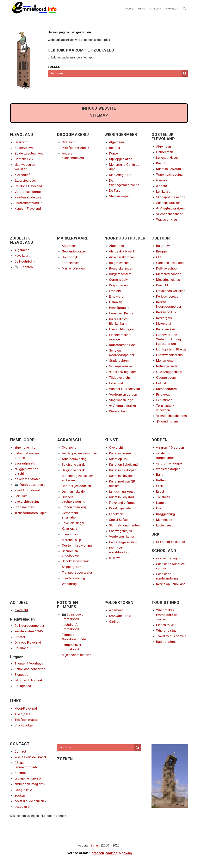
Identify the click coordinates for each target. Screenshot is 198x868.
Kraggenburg (166, 514)
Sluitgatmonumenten (124, 525)
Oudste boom (166, 378)
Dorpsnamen (118, 285)
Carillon (115, 622)
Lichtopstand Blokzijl (171, 349)
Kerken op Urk (166, 312)
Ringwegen (164, 394)
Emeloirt (115, 291)
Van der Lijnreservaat (125, 389)
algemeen (116, 610)
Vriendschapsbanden (171, 416)
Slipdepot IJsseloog (171, 197)
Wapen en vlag (167, 220)
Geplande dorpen (74, 251)
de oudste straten (28, 479)
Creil (159, 486)
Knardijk (162, 163)
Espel (160, 491)
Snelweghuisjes (121, 531)
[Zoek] (184, 9)
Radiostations (166, 642)
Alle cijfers (22, 714)
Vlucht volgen (24, 725)
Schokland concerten (30, 669)
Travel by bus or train (171, 636)
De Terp (115, 191)
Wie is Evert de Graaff (30, 757)
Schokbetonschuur (75, 561)
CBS (159, 257)
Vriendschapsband (170, 214)
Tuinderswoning (73, 578)
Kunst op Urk (118, 459)
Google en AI (24, 790)
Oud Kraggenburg (169, 372)
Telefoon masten (27, 720)
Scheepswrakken (168, 203)
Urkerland (116, 383)
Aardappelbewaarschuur (79, 453)
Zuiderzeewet (25, 148)
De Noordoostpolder (29, 626)
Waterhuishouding (169, 174)
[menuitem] (129, 9)
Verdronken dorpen (28, 192)
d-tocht (162, 186)
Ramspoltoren (166, 389)
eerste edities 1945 (29, 631)
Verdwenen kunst (122, 537)
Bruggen (162, 251)
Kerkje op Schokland (171, 584)
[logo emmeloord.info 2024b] (38, 9)
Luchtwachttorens (169, 355)
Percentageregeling (123, 542)
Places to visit (166, 625)
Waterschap (118, 411)
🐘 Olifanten (24, 267)
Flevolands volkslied (171, 291)
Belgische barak (73, 464)
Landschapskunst (122, 491)
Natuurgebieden (168, 366)
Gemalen (163, 180)
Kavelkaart (22, 256)
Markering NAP (120, 175)
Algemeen (116, 142)
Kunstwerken (166, 329)
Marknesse (164, 520)
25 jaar (95, 845)
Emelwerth (117, 296)
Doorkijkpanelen (121, 508)
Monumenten (166, 361)
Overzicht (22, 142)
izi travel (115, 558)
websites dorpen (168, 469)
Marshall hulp (71, 540)
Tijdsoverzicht (120, 378)
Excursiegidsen (26, 180)
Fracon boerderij (74, 507)
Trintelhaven (71, 263)
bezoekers (22, 807)
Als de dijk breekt (122, 251)
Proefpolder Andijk (75, 148)
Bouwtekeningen (121, 268)
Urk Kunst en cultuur (171, 542)
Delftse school (167, 268)
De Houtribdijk (25, 261)
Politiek (161, 383)
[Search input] (116, 73)
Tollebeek (163, 497)
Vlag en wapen (120, 196)
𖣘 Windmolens (167, 421)
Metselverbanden (169, 274)
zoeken (20, 795)
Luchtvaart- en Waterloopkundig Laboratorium (169, 339)
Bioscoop (21, 675)
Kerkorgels (164, 318)
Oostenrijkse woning (77, 545)
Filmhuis (21, 680)
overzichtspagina (27, 501)
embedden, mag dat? (30, 784)
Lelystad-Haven (167, 158)
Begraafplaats (25, 463)
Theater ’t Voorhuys (29, 663)
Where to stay (166, 630)
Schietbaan (164, 400)
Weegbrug (69, 584)
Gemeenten (165, 152)
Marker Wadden (73, 268)
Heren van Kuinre (121, 313)
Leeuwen (21, 496)
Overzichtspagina (122, 329)
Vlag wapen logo (121, 400)
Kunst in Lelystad (169, 169)
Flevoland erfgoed (122, 503)
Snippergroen (71, 567)
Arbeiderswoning (74, 459)
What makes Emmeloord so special (167, 615)
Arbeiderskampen (122, 257)
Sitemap (21, 773)
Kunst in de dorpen (123, 470)
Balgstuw (163, 246)
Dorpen (114, 153)
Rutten (161, 480)
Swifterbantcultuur (28, 203)
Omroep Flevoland (28, 642)
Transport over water (77, 573)
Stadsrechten (119, 361)
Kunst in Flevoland (28, 209)
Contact (20, 751)
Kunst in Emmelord (123, 453)
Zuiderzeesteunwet (29, 153)
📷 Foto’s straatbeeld (30, 485)
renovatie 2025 (120, 616)
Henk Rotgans (119, 308)
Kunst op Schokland (123, 464)
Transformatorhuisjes (31, 513)
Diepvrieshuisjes (168, 280)
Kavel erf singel (73, 523)
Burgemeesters (120, 274)
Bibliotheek (35, 680)
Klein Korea (70, 534)
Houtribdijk (70, 257)
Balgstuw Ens (119, 263)
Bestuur (115, 148)
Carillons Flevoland (28, 186)
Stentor (20, 637)
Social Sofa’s (118, 520)
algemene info (25, 447)
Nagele (161, 503)
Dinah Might (165, 285)
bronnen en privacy (28, 778)
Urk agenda (23, 686)
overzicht (21, 610)
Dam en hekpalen (74, 491)
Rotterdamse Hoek (123, 345)
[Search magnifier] (185, 73)
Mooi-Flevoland (26, 708)
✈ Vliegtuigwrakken (170, 208)
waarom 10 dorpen (170, 447)
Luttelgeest (164, 525)
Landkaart (116, 514)
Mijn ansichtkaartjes (77, 655)
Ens (159, 508)
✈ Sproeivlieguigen (123, 372)
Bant (159, 475)
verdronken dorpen (170, 463)
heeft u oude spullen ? (30, 801)
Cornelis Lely (24, 159)
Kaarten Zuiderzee (28, 197)
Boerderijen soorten (76, 486)
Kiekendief (22, 175)
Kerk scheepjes (167, 296)
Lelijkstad (163, 191)
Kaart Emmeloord (27, 490)
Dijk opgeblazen (121, 159)
